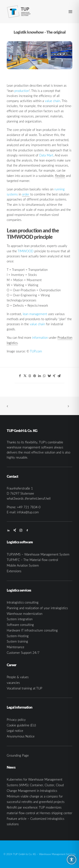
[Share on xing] (54, 376)
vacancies (13, 683)
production (22, 91)
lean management (35, 314)
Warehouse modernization (25, 614)
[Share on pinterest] (35, 376)
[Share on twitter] (25, 376)
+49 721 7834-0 (29, 507)
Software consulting (20, 625)
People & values (18, 677)
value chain (52, 101)
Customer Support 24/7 (23, 653)
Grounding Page (18, 755)
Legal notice (15, 731)
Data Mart (46, 155)
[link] (26, 194)
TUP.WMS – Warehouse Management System (38, 554)
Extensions (14, 571)
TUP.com (36, 351)
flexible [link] (60, 176)
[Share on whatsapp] (44, 376)
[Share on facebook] (20, 376)
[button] (70, 12)
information (40, 338)
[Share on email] (59, 376)
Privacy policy (16, 720)
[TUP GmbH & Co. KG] (19, 12)
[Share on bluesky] (49, 376)
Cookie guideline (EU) (21, 725)
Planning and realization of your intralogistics (37, 608)
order (26, 194)
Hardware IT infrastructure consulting (32, 630)
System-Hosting (18, 636)
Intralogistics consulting (23, 602)
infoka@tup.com (28, 512)
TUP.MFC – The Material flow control (32, 560)
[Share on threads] (30, 376)
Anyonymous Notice (21, 736)
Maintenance (16, 647)
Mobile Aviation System (23, 565)
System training (17, 641)
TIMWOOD (25, 251)
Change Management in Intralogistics (32, 791)
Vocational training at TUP (24, 688)
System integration (20, 619)
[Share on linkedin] (39, 376)
